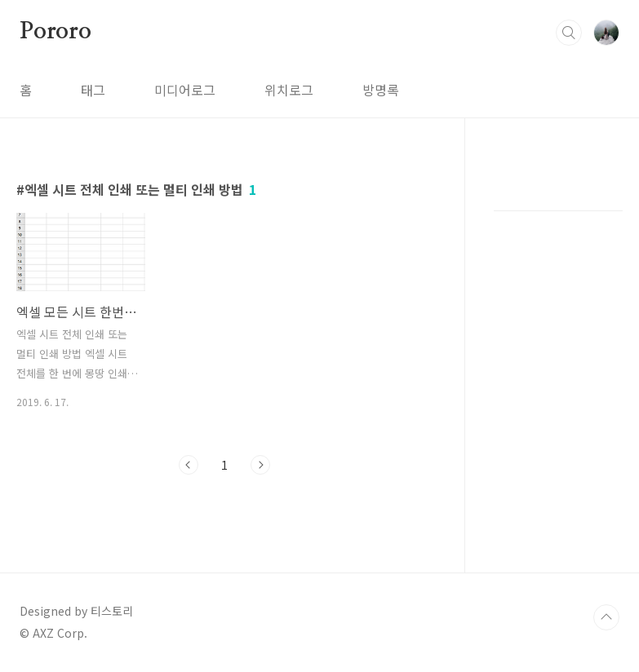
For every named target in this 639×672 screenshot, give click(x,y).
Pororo (55, 32)
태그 (93, 90)
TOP (606, 617)
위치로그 (289, 90)
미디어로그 (185, 90)
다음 (260, 465)
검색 (569, 33)
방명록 (381, 90)
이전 (189, 465)
